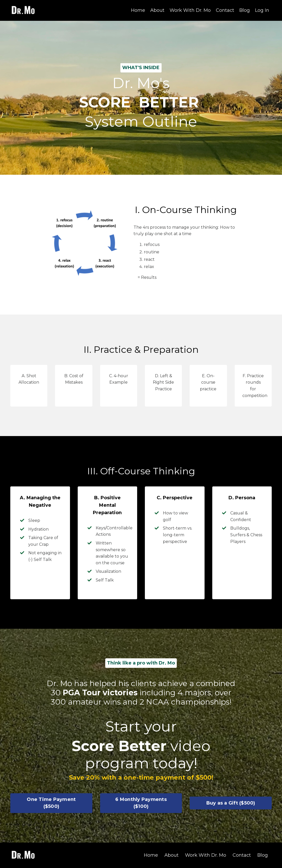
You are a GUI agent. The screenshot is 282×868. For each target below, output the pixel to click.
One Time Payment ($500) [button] (51, 803)
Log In (262, 10)
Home (138, 10)
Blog (245, 10)
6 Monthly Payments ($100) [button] (141, 803)
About (157, 10)
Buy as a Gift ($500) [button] (231, 803)
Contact (225, 10)
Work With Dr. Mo (190, 10)
